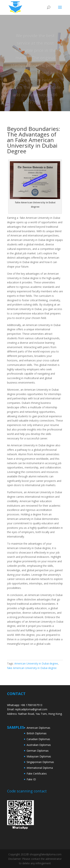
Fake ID (31, 779)
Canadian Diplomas (38, 739)
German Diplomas (38, 751)
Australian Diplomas (39, 745)
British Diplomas (37, 733)
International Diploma (40, 768)
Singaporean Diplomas (40, 762)
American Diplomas (38, 728)
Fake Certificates (37, 774)
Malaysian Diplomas (39, 756)
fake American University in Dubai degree (32, 668)
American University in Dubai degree (36, 663)
